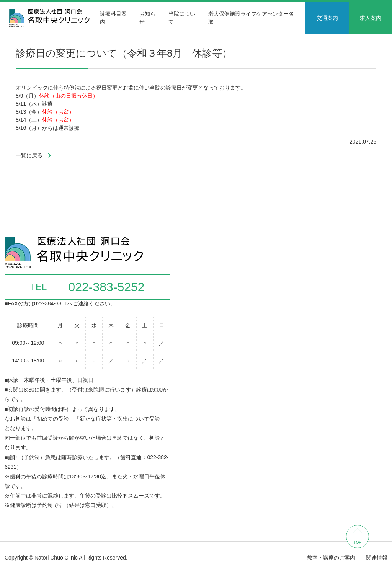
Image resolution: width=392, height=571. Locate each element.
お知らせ (147, 18)
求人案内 (371, 18)
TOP (358, 542)
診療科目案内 (113, 18)
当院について (182, 18)
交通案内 (327, 18)
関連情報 (377, 558)
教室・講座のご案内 (331, 558)
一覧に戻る (29, 155)
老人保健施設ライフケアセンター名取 (251, 18)
